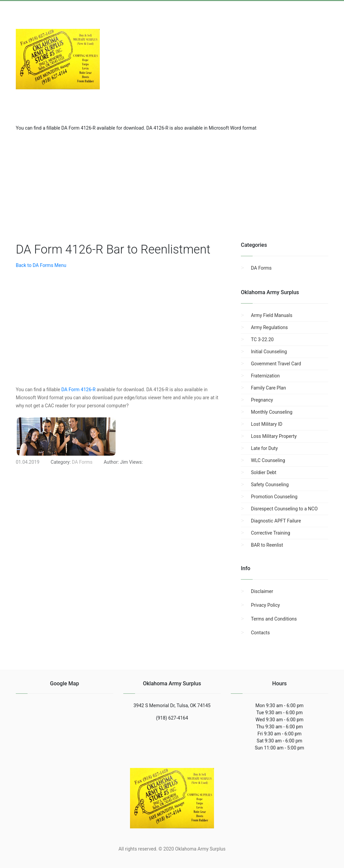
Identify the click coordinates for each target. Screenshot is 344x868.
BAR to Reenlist (267, 545)
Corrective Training (271, 533)
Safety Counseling (270, 485)
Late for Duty (264, 448)
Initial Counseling (269, 352)
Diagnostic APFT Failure (276, 521)
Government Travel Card (276, 364)
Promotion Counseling (274, 497)
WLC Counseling (268, 460)
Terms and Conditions (274, 619)
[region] (172, 185)
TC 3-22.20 (262, 339)
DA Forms (261, 268)
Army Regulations (269, 327)
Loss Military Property (274, 436)
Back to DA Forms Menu (41, 265)
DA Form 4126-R (79, 390)
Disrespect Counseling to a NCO (284, 509)
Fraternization (265, 376)
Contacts (260, 633)
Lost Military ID (267, 424)
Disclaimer (262, 591)
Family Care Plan (268, 388)
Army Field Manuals (272, 315)
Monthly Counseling (272, 412)
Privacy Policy (265, 605)
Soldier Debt (264, 472)
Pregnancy (262, 400)
